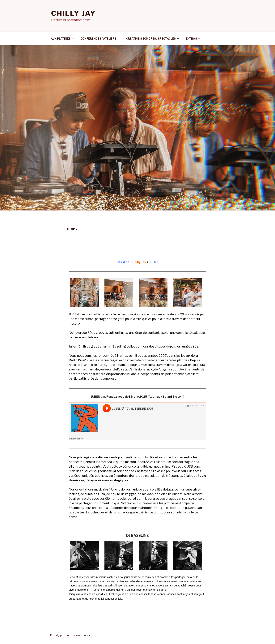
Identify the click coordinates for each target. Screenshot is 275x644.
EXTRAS (193, 39)
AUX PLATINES (62, 39)
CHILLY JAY (74, 13)
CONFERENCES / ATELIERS (100, 39)
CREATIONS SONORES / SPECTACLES (153, 39)
